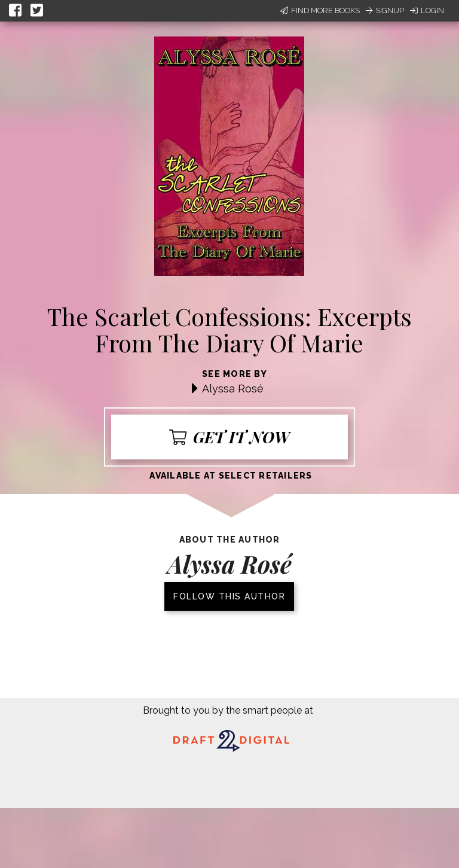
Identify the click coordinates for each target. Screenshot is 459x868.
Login (427, 10)
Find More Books (320, 10)
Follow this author (229, 596)
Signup (385, 10)
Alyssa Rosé (233, 389)
